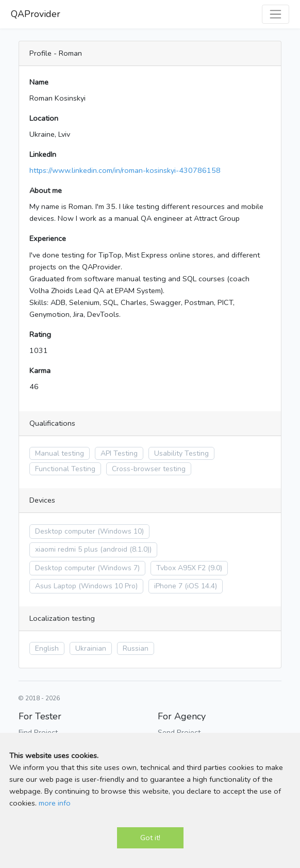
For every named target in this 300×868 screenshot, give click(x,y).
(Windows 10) (121, 531)
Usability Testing (181, 453)
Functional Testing (65, 469)
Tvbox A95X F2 (181, 568)
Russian (136, 648)
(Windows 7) (119, 568)
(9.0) (215, 568)
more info (55, 803)
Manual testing (60, 453)
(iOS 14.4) (201, 586)
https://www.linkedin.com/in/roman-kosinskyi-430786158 (125, 170)
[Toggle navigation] (276, 14)
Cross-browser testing (149, 469)
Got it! (150, 838)
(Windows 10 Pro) (108, 586)
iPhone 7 (168, 586)
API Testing (119, 453)
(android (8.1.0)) (126, 549)
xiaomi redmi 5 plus (66, 549)
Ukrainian (91, 648)
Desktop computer (65, 531)
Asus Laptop (56, 586)
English (47, 648)
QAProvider (36, 14)
